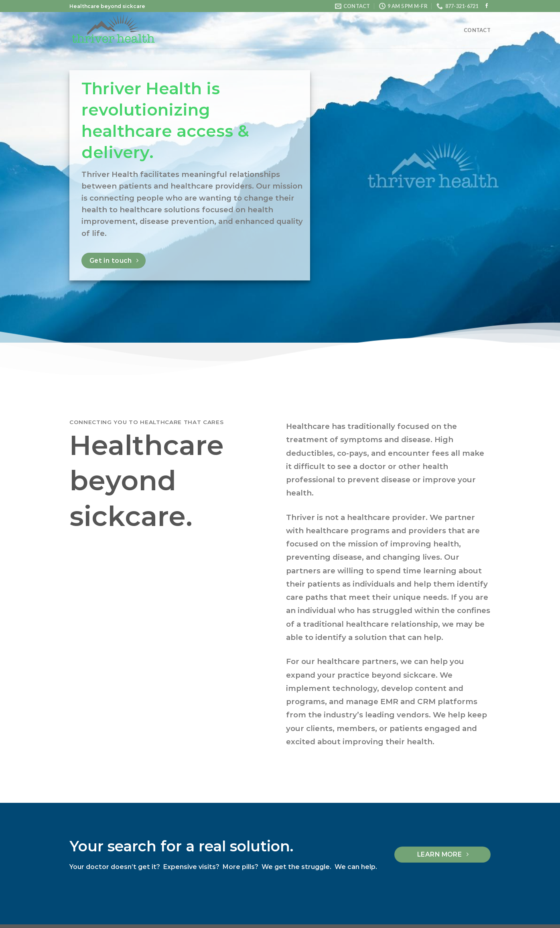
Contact (477, 30)
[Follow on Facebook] (487, 6)
